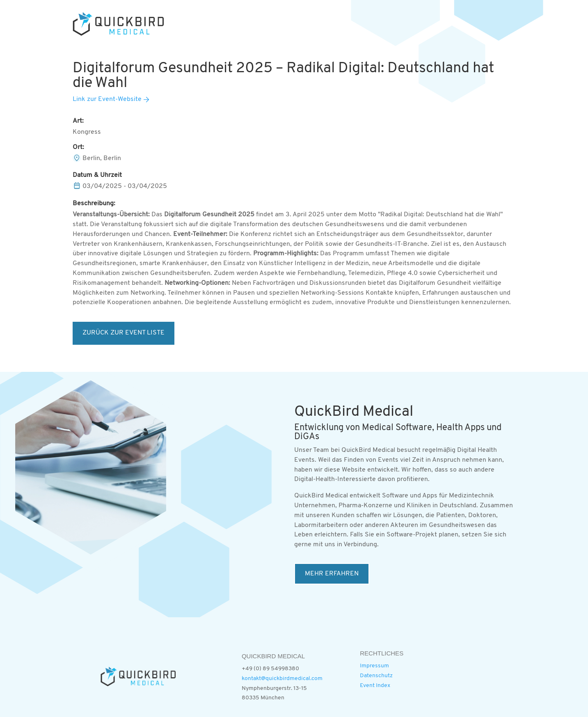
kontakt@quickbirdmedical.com (282, 679)
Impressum (374, 666)
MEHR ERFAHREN (332, 574)
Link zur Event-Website (107, 99)
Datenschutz (376, 676)
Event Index (375, 686)
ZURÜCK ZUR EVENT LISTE (124, 333)
